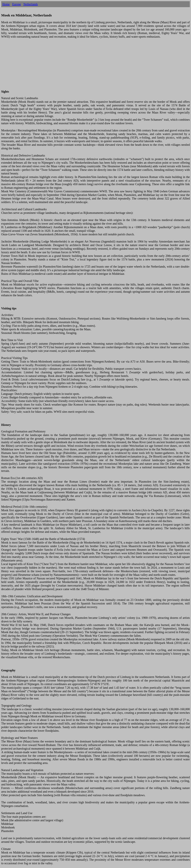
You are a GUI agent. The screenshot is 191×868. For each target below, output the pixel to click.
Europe (17, 4)
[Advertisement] (91, 66)
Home (6, 4)
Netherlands (31, 4)
